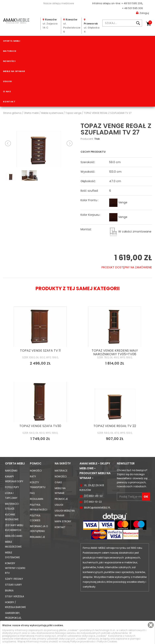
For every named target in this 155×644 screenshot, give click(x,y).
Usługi (7, 81)
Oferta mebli (12, 41)
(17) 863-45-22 (93, 496)
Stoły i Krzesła (15, 596)
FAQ (32, 493)
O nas (7, 91)
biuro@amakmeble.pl (97, 508)
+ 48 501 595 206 (132, 3)
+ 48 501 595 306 (132, 8)
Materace (10, 51)
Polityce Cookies (107, 641)
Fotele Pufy (12, 487)
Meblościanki (14, 536)
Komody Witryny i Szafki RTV (15, 568)
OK (146, 497)
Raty (33, 476)
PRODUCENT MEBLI (16, 20)
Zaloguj (142, 13)
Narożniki (11, 471)
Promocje (61, 499)
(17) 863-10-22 (93, 502)
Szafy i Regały (14, 579)
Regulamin (37, 499)
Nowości (9, 61)
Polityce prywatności (83, 641)
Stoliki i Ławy (13, 585)
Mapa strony (63, 521)
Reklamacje (37, 537)
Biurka (9, 591)
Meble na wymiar (14, 71)
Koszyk (150, 22)
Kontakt (9, 102)
